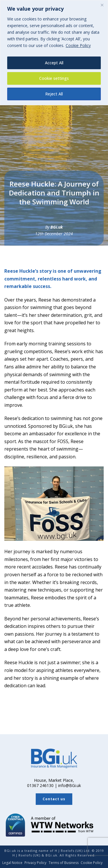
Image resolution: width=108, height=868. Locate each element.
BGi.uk (57, 227)
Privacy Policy (35, 863)
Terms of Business (64, 863)
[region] (54, 53)
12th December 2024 (54, 234)
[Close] (102, 5)
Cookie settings (54, 78)
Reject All (54, 94)
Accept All (54, 63)
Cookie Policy (78, 45)
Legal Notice (12, 863)
